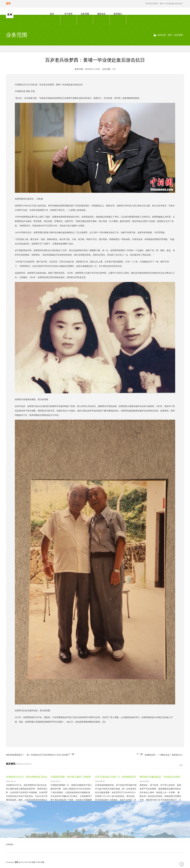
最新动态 (101, 14)
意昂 (170, 35)
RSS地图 (32, 862)
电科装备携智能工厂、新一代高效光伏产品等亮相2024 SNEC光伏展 (37, 755)
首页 (52, 14)
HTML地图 (40, 862)
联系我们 (118, 14)
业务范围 (85, 14)
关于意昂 (68, 14)
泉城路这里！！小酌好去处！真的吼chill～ (164, 755)
